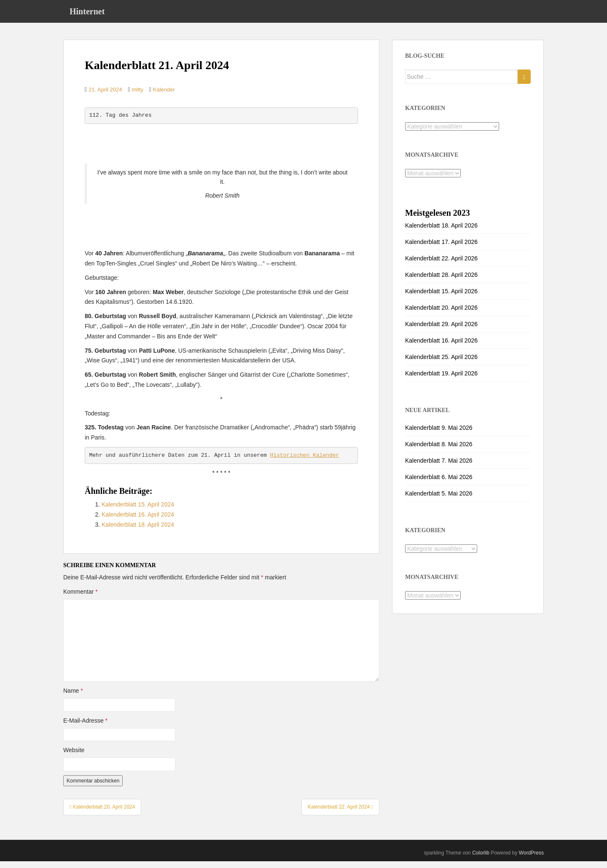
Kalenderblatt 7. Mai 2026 (439, 467)
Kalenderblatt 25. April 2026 (441, 364)
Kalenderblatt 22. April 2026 (441, 265)
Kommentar (81, 598)
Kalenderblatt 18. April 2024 (138, 531)
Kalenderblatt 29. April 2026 (441, 331)
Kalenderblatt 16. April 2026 (441, 347)
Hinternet (87, 15)
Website (74, 757)
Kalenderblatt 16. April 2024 (138, 521)
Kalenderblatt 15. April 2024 (138, 511)
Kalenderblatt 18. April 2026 (441, 232)
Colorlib (481, 860)
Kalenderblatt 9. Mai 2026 (439, 434)
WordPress (531, 860)
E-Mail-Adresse (85, 727)
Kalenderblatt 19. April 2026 (441, 380)
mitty (137, 96)
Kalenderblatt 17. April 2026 (441, 249)
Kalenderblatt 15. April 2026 (441, 298)
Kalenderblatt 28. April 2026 (441, 281)
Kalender (164, 96)
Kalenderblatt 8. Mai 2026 (439, 451)
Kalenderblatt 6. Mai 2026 (439, 484)
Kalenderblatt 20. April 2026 (441, 314)
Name (73, 697)
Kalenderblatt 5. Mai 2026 (439, 500)
